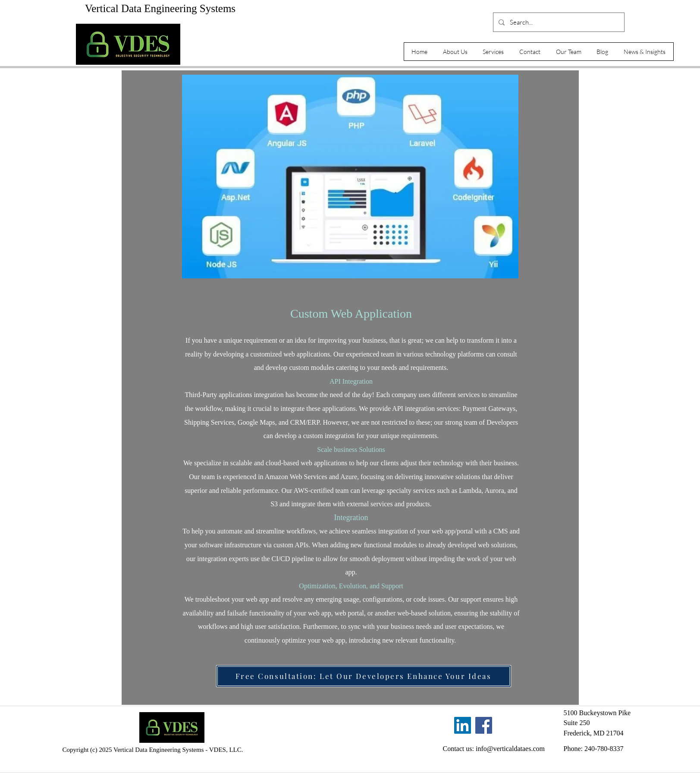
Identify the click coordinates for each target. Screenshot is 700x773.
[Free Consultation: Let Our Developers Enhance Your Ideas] (364, 676)
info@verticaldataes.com (510, 749)
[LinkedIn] (463, 725)
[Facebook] (484, 725)
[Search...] (558, 22)
